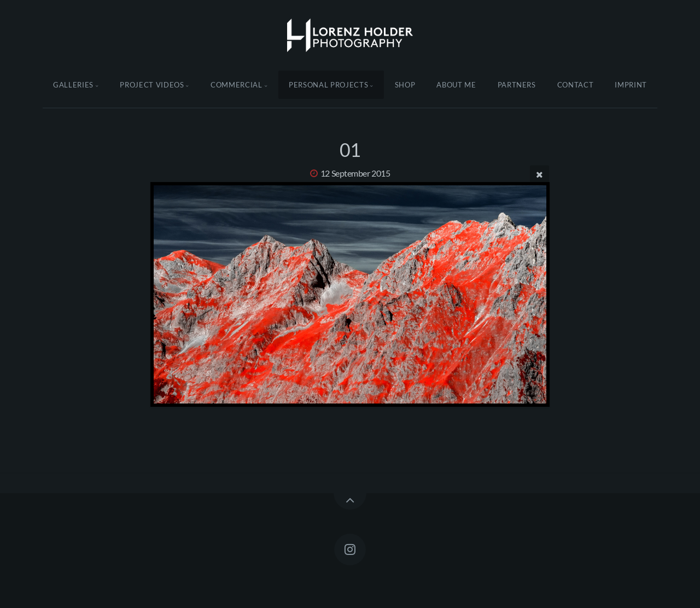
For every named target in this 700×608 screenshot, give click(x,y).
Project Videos (152, 85)
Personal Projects (328, 85)
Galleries (73, 85)
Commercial (237, 85)
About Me (456, 85)
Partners (517, 85)
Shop (405, 85)
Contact (576, 85)
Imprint (631, 85)
